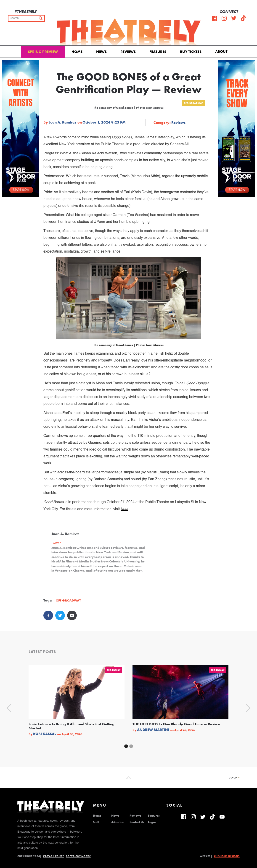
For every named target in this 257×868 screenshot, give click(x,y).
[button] (222, 51)
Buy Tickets (191, 52)
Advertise (118, 822)
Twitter (56, 543)
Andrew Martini (153, 730)
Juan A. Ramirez (62, 122)
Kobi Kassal (45, 734)
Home (77, 52)
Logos (152, 822)
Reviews (128, 52)
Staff (96, 822)
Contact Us (137, 822)
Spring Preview (43, 52)
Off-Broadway (193, 103)
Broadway (114, 670)
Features (158, 52)
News (101, 52)
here (125, 509)
